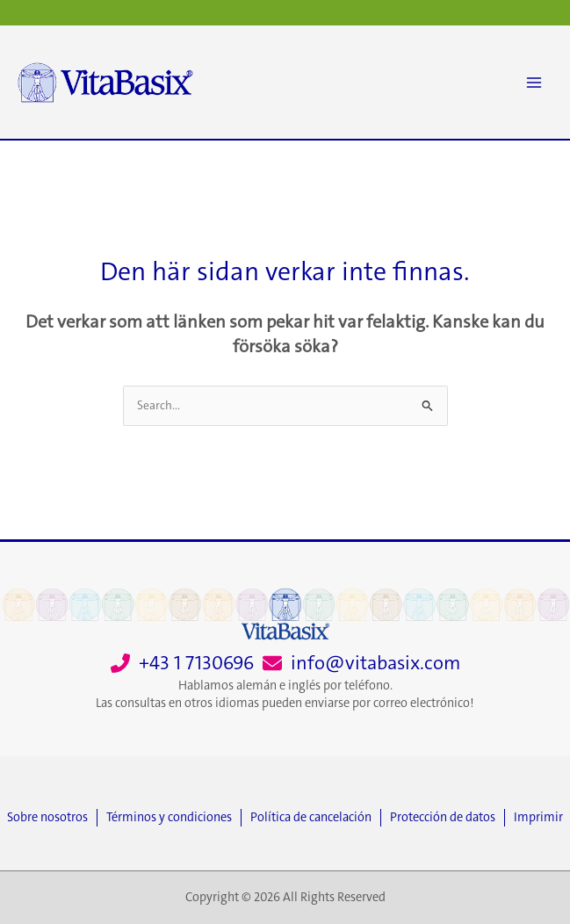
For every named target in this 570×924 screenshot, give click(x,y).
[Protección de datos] (447, 818)
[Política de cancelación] (315, 818)
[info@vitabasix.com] (361, 664)
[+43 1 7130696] (182, 664)
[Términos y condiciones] (173, 818)
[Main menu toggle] (534, 83)
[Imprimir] (538, 818)
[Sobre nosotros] (52, 818)
